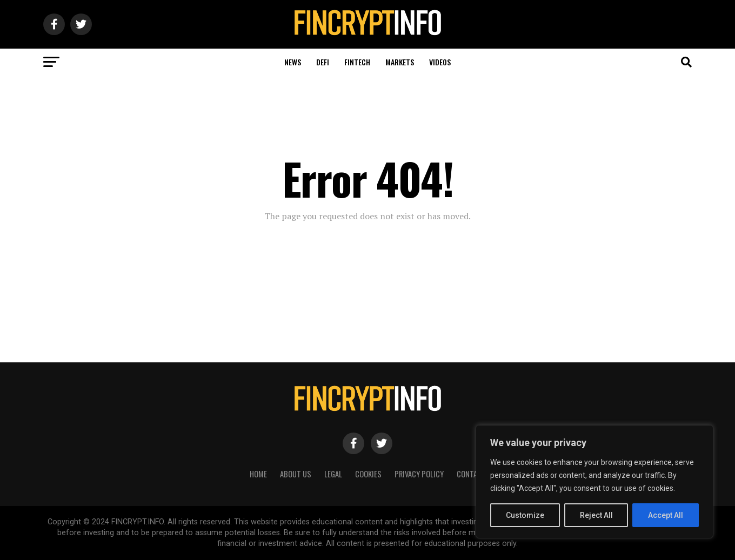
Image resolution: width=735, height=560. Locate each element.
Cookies (368, 474)
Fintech (357, 62)
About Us (296, 474)
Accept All (666, 515)
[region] (594, 482)
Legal (333, 474)
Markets (400, 62)
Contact (471, 474)
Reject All (596, 515)
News (293, 62)
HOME (258, 474)
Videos (440, 62)
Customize (525, 515)
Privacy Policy (419, 474)
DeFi (323, 62)
